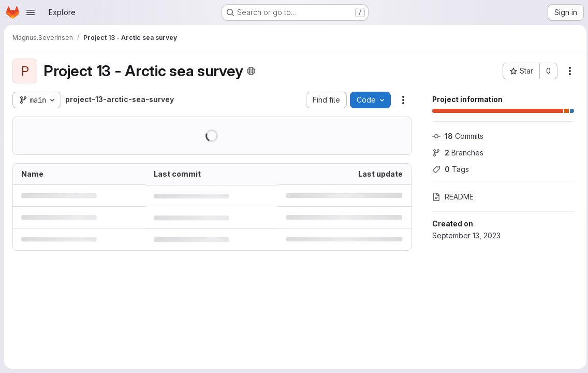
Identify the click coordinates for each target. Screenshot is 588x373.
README (450, 197)
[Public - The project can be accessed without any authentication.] (251, 71)
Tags (448, 169)
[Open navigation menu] (31, 12)
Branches (455, 153)
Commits (455, 136)
